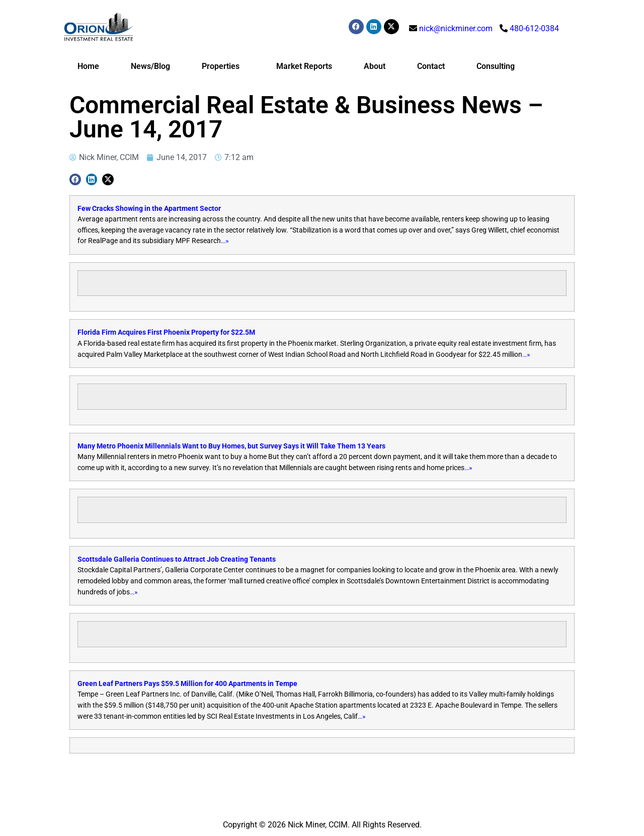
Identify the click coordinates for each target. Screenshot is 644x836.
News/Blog (150, 66)
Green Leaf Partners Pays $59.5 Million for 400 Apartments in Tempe (187, 684)
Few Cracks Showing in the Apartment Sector (149, 209)
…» (225, 241)
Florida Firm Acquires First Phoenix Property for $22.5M (166, 332)
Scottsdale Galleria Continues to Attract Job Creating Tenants (177, 559)
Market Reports (304, 66)
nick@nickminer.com (456, 28)
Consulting (496, 66)
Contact (431, 66)
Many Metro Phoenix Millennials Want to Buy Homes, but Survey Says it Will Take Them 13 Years (231, 446)
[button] (75, 179)
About (375, 66)
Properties (223, 66)
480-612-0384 (534, 28)
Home (88, 66)
